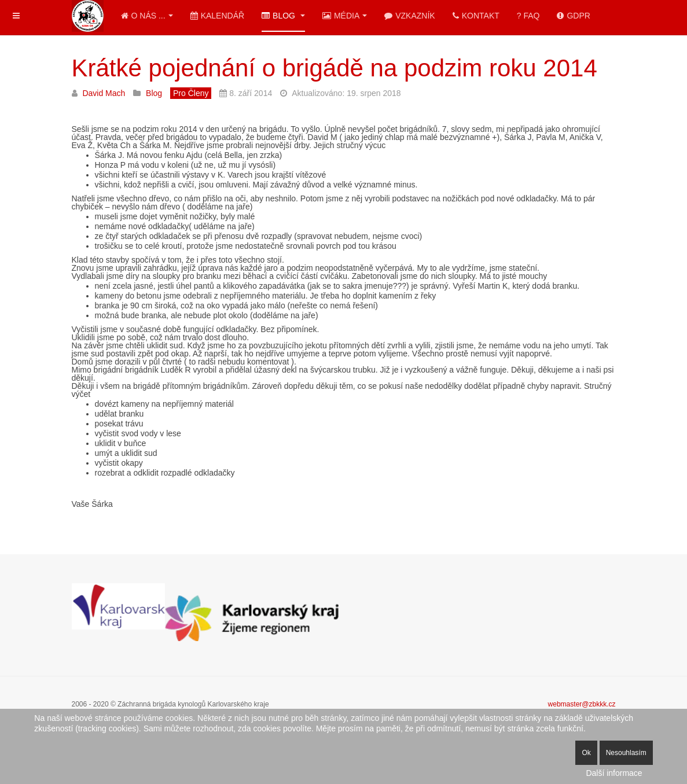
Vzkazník (409, 16)
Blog (283, 16)
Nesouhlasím (626, 753)
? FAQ (528, 16)
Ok (586, 753)
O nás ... (147, 16)
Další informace (614, 773)
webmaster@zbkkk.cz (582, 704)
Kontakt (476, 16)
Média (345, 16)
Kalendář (217, 16)
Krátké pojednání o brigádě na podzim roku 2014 (335, 68)
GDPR (573, 16)
